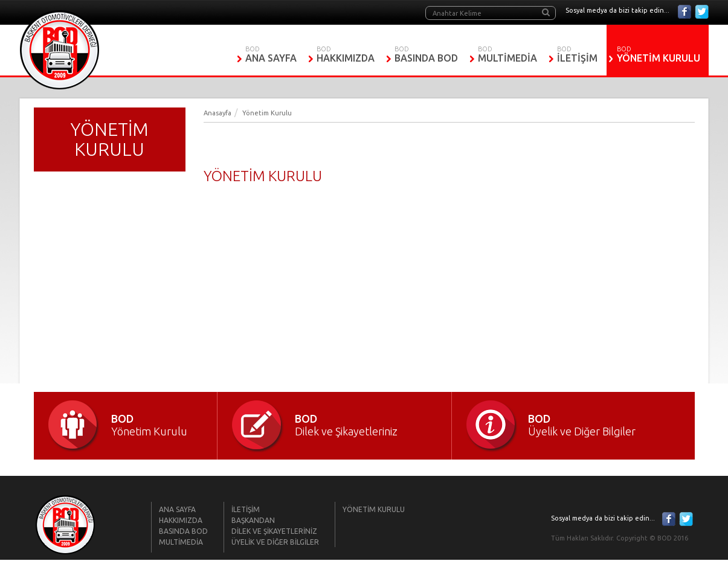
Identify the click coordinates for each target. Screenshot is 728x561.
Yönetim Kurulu (267, 113)
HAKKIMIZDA (346, 58)
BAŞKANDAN (253, 520)
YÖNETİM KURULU (659, 58)
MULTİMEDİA (507, 58)
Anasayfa (217, 113)
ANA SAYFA (271, 58)
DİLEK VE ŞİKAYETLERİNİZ (274, 531)
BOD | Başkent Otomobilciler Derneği (60, 50)
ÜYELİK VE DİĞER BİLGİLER (275, 542)
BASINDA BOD (426, 58)
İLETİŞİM (577, 58)
